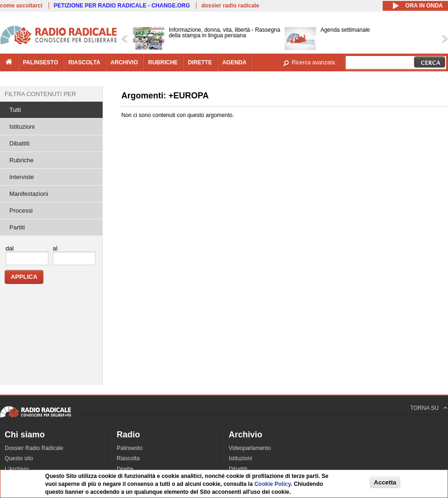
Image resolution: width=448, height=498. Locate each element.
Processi (21, 211)
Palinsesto (129, 448)
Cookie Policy (273, 484)
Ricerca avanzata (313, 62)
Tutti (15, 110)
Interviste (22, 177)
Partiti (17, 227)
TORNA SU (424, 408)
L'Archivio (17, 469)
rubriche (163, 62)
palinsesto (41, 62)
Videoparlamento (250, 448)
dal (10, 248)
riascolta (84, 62)
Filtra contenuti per (40, 94)
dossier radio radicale (230, 6)
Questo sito (19, 458)
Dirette (125, 469)
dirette (200, 62)
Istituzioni (22, 127)
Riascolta (128, 458)
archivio (124, 62)
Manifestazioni (29, 194)
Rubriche (21, 160)
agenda (234, 62)
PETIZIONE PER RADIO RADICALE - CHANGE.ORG (122, 6)
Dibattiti (19, 143)
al (55, 248)
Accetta (385, 482)
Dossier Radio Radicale (34, 448)
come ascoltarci (21, 6)
